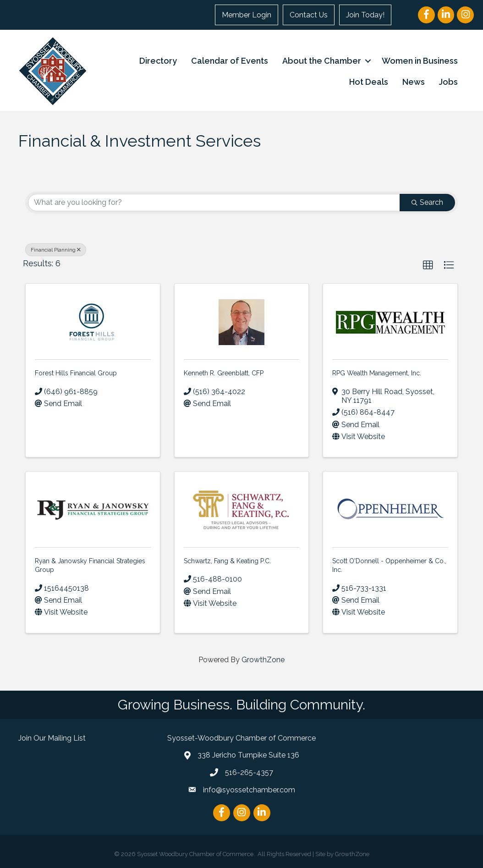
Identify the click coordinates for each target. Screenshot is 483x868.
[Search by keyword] (214, 203)
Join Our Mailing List (52, 738)
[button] (428, 265)
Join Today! (365, 15)
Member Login (247, 15)
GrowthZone (263, 660)
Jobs (448, 82)
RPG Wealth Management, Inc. (377, 373)
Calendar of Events (230, 61)
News (414, 82)
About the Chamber (322, 61)
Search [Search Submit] (427, 202)
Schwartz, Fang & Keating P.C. (227, 561)
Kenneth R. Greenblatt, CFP (224, 373)
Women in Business (420, 61)
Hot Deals (369, 82)
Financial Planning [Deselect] (56, 250)
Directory (158, 61)
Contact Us (309, 15)
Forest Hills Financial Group (76, 373)
